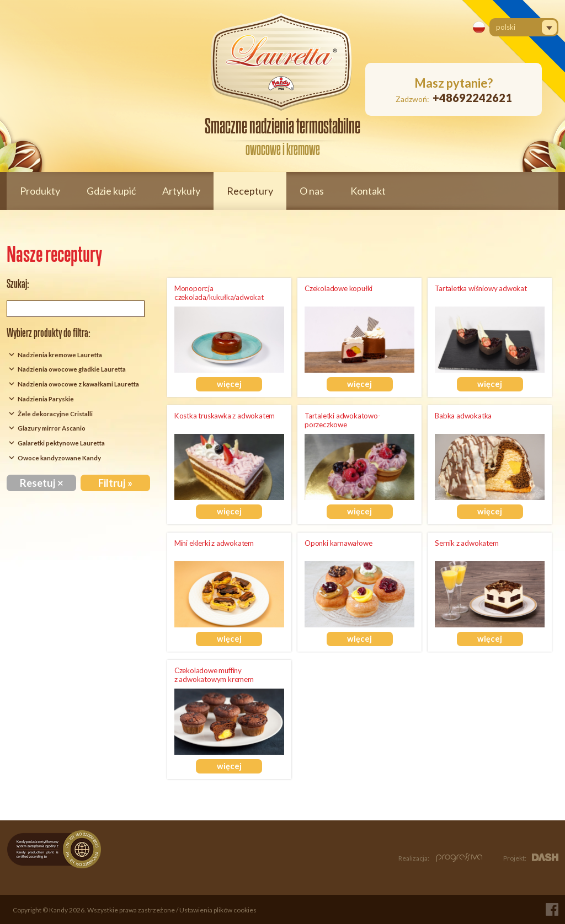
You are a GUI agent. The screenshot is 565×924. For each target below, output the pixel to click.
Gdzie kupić (111, 191)
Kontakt (368, 191)
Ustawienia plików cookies (218, 910)
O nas (312, 191)
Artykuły (181, 191)
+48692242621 (472, 98)
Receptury (250, 191)
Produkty (40, 191)
